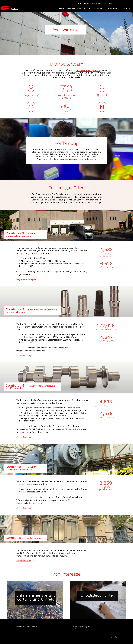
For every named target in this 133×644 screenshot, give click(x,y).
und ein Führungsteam (88, 70)
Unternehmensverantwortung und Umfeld (35, 597)
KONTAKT (125, 8)
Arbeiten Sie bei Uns (84, 626)
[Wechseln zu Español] (99, 4)
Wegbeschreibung (25, 279)
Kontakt (75, 626)
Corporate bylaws (85, 628)
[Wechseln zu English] (105, 4)
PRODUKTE (61, 8)
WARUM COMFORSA (84, 8)
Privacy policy (76, 628)
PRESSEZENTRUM (112, 8)
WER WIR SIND (98, 8)
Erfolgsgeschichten (98, 595)
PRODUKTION (71, 8)
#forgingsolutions (84, 3)
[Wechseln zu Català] (93, 4)
